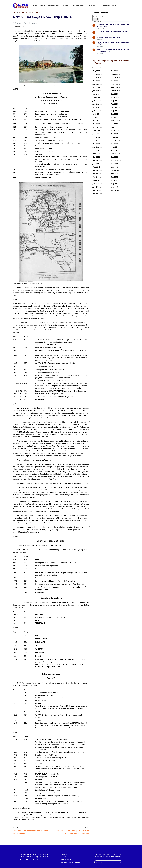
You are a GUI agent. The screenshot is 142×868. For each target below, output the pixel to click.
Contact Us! (64, 857)
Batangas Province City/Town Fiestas (108, 37)
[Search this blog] (104, 16)
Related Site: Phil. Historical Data (70, 862)
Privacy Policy (64, 854)
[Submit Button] (120, 862)
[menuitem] (35, 6)
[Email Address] (106, 862)
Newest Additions (66, 859)
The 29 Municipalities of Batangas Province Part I (112, 32)
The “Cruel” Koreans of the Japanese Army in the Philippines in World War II (113, 43)
